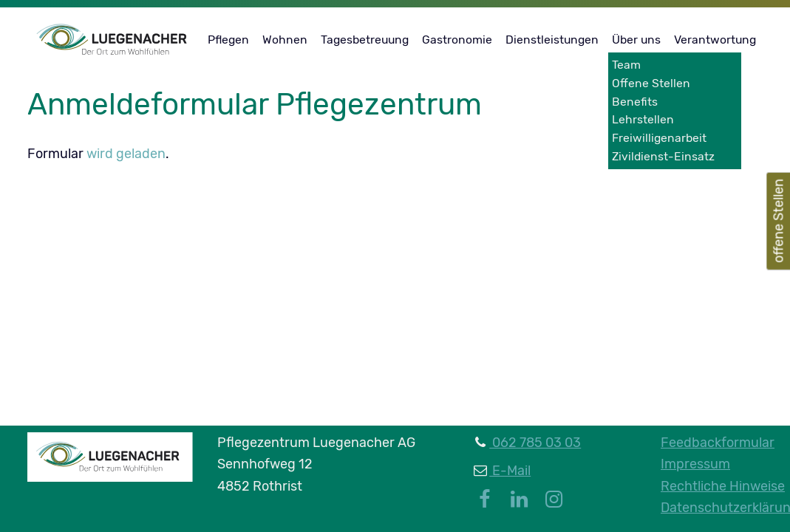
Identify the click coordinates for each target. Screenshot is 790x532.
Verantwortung (715, 40)
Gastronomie (457, 40)
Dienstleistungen (552, 40)
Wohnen (285, 40)
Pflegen (228, 40)
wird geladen (126, 154)
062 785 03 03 (535, 443)
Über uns (636, 40)
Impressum (695, 464)
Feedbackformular (718, 443)
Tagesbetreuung (365, 40)
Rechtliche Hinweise (723, 486)
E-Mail (510, 471)
